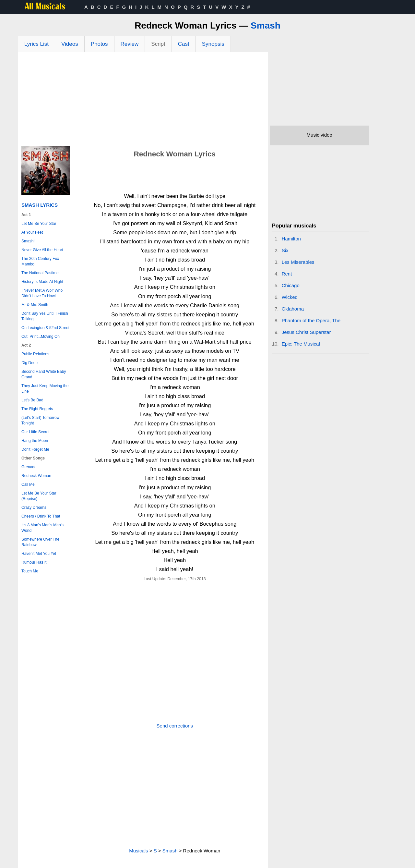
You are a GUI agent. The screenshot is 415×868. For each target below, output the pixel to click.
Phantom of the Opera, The (311, 320)
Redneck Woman (36, 476)
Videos (70, 44)
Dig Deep (30, 363)
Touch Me (30, 571)
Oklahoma (293, 309)
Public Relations (35, 354)
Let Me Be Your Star (39, 224)
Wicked (290, 297)
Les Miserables (298, 262)
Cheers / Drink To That (41, 516)
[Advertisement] (143, 101)
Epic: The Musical (301, 344)
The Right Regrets (37, 409)
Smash (266, 25)
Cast (184, 44)
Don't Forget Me (35, 449)
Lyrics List (36, 44)
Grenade (29, 467)
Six (285, 250)
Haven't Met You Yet (39, 554)
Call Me (28, 484)
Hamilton (291, 239)
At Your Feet (32, 232)
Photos (99, 44)
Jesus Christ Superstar (306, 332)
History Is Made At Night (42, 282)
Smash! (28, 241)
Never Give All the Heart (42, 250)
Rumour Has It (34, 562)
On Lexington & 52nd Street (45, 328)
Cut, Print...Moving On (41, 336)
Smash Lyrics (40, 205)
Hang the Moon (35, 441)
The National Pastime (40, 273)
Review (130, 44)
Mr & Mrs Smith (35, 305)
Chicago (291, 285)
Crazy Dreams (34, 507)
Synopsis (213, 44)
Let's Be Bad (32, 400)
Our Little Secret (36, 432)
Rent (287, 274)
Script (158, 44)
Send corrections (175, 726)
